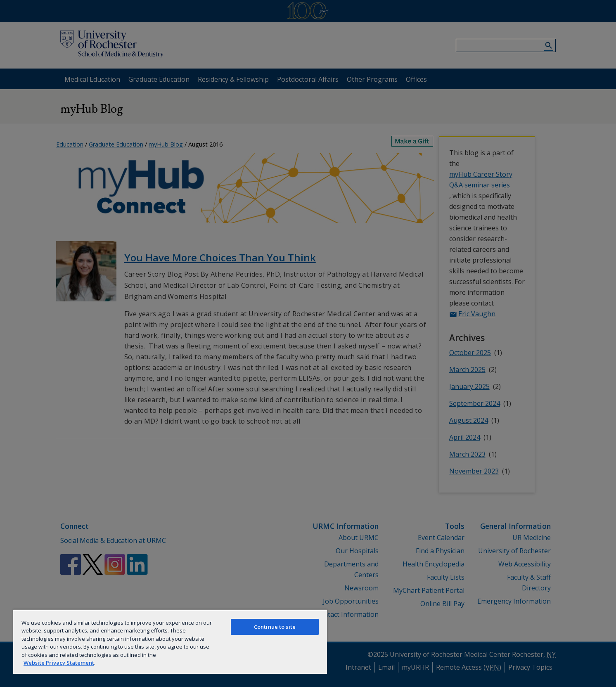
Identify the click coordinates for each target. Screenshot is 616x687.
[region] (170, 642)
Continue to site (275, 627)
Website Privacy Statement (59, 663)
